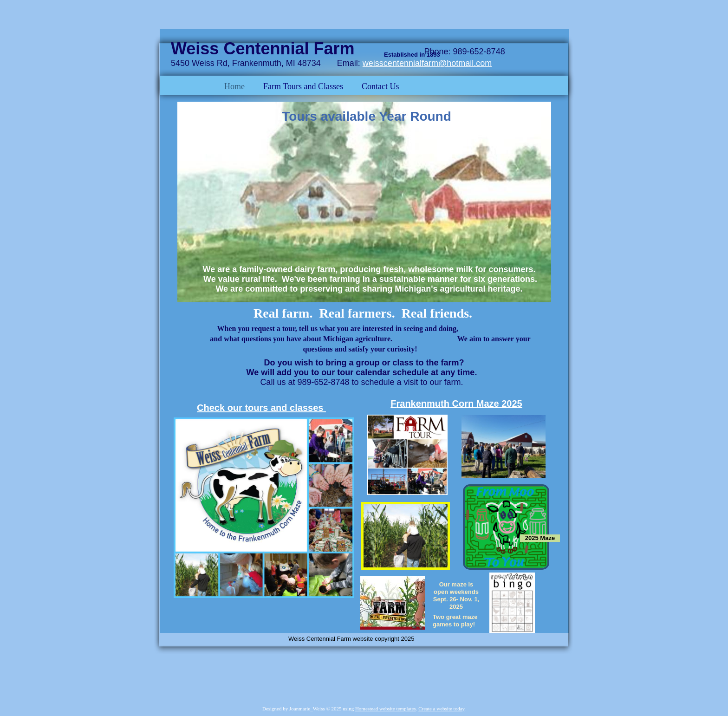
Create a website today (441, 709)
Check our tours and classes (261, 408)
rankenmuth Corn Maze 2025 (459, 404)
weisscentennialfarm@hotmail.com (427, 63)
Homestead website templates (386, 709)
